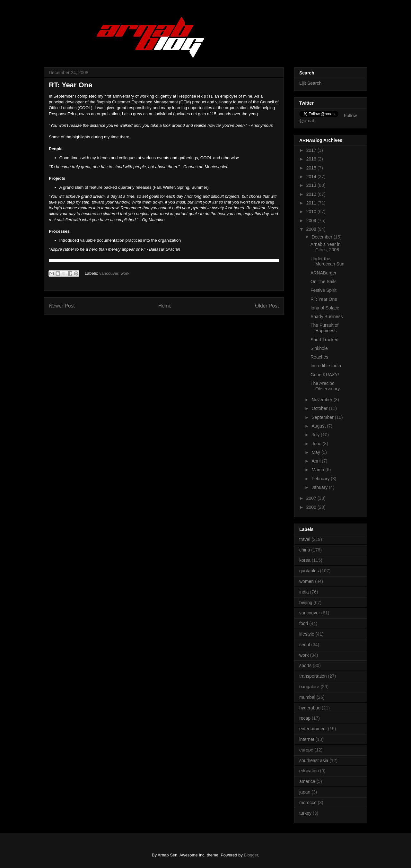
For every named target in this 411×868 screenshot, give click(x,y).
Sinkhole (319, 348)
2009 (312, 221)
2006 (312, 507)
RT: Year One (324, 299)
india (304, 592)
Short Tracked (324, 340)
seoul (305, 645)
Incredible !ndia (326, 366)
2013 (312, 185)
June (317, 444)
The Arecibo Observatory (325, 386)
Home (165, 306)
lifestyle (307, 634)
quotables (309, 571)
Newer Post (62, 306)
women (306, 581)
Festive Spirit (324, 290)
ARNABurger (324, 273)
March (318, 470)
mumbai (307, 697)
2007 (312, 498)
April (317, 461)
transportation (313, 676)
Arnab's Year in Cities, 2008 (326, 247)
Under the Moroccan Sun (327, 261)
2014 (312, 177)
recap (305, 718)
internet (307, 739)
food (304, 623)
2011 (312, 203)
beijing (306, 603)
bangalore (309, 687)
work (125, 273)
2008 (312, 229)
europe (306, 750)
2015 (312, 168)
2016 (312, 159)
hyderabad (310, 708)
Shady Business (327, 317)
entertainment (313, 729)
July (316, 435)
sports (305, 665)
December (322, 237)
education (309, 771)
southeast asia (314, 760)
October (320, 408)
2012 (312, 194)
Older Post (267, 306)
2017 (312, 150)
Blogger (251, 855)
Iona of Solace (325, 308)
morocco (308, 803)
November (322, 400)
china (305, 550)
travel (305, 539)
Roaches (319, 357)
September (323, 417)
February (321, 479)
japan (305, 792)
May (316, 452)
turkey (305, 813)
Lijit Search (310, 83)
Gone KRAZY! (325, 375)
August (319, 426)
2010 (312, 212)
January (320, 487)
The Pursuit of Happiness (324, 328)
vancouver (109, 273)
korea (305, 560)
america (307, 781)
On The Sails (324, 282)
